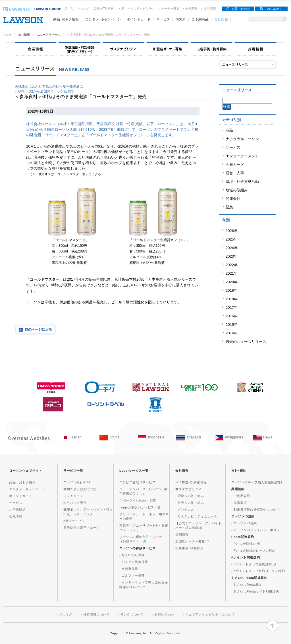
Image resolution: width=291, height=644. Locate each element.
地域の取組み (237, 190)
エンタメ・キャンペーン (27, 489)
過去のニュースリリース (246, 342)
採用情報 (210, 9)
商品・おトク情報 (22, 482)
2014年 (232, 333)
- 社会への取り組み (190, 503)
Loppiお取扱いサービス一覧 (140, 507)
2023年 (232, 256)
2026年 (232, 231)
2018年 (232, 299)
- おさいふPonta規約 (247, 585)
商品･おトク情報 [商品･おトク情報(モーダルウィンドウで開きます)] (66, 19)
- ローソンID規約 (244, 523)
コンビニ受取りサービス (138, 482)
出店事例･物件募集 (189, 548)
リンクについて (132, 614)
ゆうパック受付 (75, 503)
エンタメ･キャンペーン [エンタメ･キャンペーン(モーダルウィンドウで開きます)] (103, 19)
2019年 (232, 290)
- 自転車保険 (129, 569)
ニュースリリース (49, 35)
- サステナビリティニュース (196, 516)
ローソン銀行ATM (77, 482)
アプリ (69, 9)
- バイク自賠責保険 (134, 562)
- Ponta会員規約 (246, 544)
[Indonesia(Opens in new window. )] (154, 438)
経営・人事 (235, 173)
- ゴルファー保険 (132, 575)
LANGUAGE (274, 9)
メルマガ (84, 9)
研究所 (181, 19)
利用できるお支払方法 (80, 489)
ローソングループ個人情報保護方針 (258, 482)
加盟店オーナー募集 (192, 541)
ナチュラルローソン (242, 139)
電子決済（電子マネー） (82, 528)
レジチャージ (73, 496)
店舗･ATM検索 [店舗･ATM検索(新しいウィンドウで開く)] (103, 9)
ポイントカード (21, 496)
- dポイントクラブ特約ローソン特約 (258, 571)
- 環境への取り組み (190, 496)
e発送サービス (74, 521)
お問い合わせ (241, 9)
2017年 (232, 307)
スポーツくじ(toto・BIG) (138, 500)
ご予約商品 (200, 19)
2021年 (232, 273)
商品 (229, 130)
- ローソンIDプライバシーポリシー (257, 530)
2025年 (232, 239)
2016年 (232, 316)
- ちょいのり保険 (132, 555)
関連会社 (233, 199)
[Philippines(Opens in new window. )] (231, 438)
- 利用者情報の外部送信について (255, 510)
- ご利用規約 (241, 496)
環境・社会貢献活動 (242, 182)
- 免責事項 (239, 503)
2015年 (232, 325)
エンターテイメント (242, 156)
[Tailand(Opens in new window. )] (193, 438)
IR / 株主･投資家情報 (191, 482)
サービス (233, 147)
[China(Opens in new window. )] (116, 438)
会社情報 (24, 35)
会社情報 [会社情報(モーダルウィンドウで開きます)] (221, 19)
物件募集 (192, 9)
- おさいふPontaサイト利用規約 (255, 591)
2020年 (232, 282)
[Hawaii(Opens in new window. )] (269, 438)
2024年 (232, 248)
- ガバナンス (185, 510)
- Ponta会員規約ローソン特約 (253, 550)
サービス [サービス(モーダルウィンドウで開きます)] (163, 19)
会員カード (235, 164)
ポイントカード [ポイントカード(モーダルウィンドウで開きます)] (139, 19)
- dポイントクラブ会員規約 (253, 564)
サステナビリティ (143, 9)
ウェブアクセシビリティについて (210, 614)
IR (123, 9)
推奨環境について (96, 614)
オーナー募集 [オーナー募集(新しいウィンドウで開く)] (170, 9)
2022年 (232, 265)
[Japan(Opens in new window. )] (77, 438)
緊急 (229, 207)
